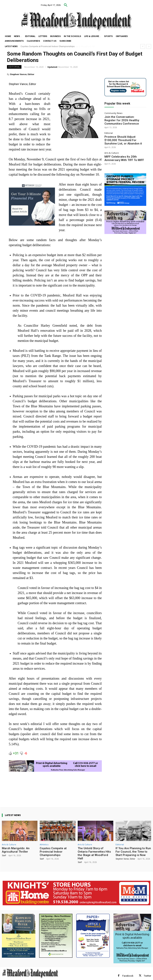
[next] (149, 46)
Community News (113, 113)
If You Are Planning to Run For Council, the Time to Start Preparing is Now (132, 851)
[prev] (143, 46)
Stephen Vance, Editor (22, 74)
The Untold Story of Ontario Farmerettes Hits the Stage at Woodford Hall (94, 851)
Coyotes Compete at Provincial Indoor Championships (48, 46)
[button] (66, 5)
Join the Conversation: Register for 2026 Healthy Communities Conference (124, 118)
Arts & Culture (112, 145)
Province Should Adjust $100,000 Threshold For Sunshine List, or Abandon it (125, 134)
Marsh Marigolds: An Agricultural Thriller (13, 850)
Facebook (128, 971)
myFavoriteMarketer (49, 978)
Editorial (14, 67)
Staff (4, 854)
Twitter (147, 971)
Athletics (44, 844)
